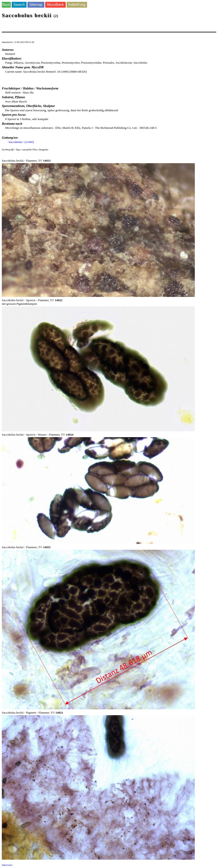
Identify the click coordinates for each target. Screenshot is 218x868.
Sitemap (36, 5)
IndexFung (77, 5)
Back (6, 5)
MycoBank (55, 5)
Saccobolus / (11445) (21, 142)
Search (19, 5)
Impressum (7, 865)
